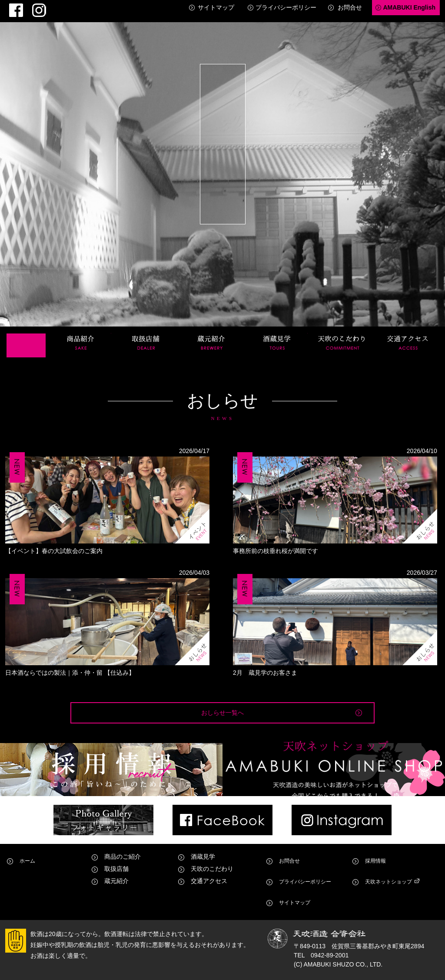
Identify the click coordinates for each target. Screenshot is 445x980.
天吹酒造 (223, 139)
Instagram (27, 7)
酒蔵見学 (277, 332)
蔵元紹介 (212, 332)
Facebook (12, 7)
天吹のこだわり (342, 332)
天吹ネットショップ (391, 897)
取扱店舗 (146, 332)
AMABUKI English (409, 7)
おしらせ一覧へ (222, 707)
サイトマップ (216, 7)
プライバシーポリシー (286, 7)
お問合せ (350, 7)
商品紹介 (81, 332)
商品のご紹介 (123, 885)
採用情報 (376, 885)
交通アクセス (408, 332)
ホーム (26, 332)
